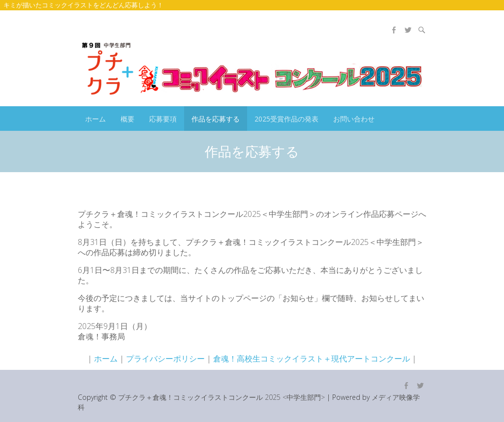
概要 (127, 119)
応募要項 (163, 119)
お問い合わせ (354, 119)
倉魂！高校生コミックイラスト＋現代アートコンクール (312, 359)
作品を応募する (216, 119)
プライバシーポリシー (165, 359)
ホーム (95, 119)
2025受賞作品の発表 (286, 119)
